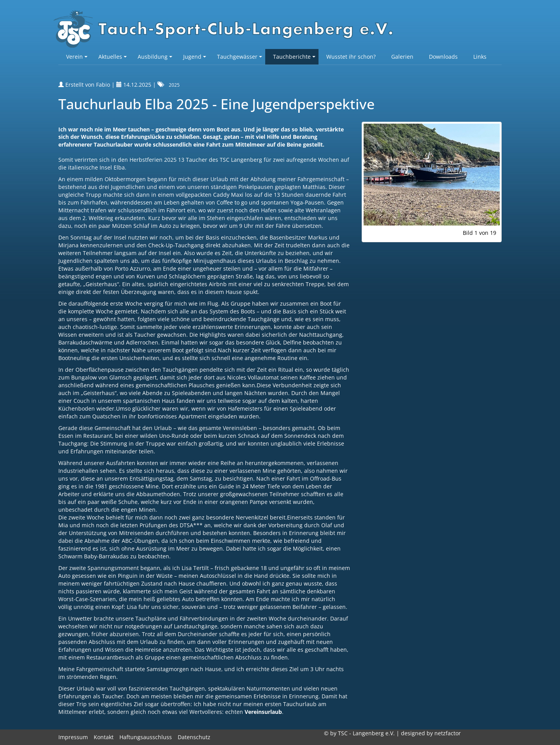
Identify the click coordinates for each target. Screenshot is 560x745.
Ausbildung (155, 57)
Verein (77, 57)
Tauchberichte (294, 57)
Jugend (195, 57)
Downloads (443, 57)
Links (480, 57)
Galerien (402, 57)
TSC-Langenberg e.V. (227, 30)
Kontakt (104, 737)
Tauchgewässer (240, 57)
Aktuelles (113, 57)
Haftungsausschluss (146, 737)
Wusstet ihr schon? (351, 57)
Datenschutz (194, 737)
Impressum (73, 737)
